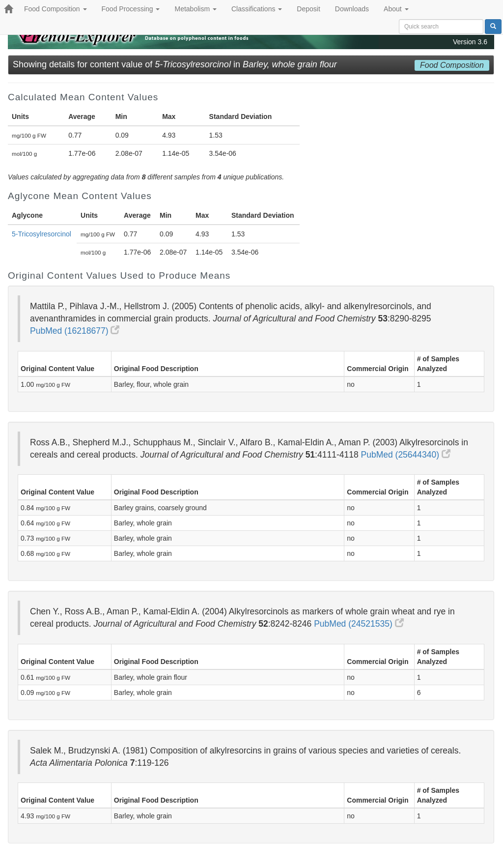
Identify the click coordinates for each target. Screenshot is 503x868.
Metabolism (195, 9)
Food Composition (56, 9)
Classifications (257, 9)
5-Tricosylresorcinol (42, 234)
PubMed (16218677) (75, 331)
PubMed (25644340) (406, 455)
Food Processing (131, 9)
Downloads (352, 9)
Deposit (308, 9)
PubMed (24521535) (359, 624)
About (396, 9)
